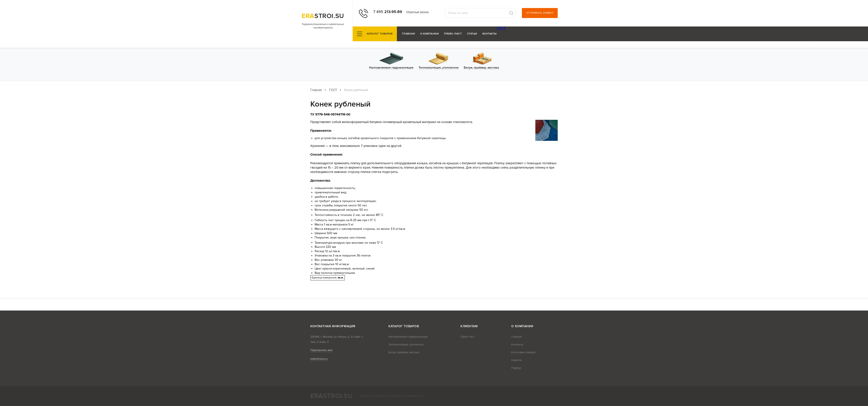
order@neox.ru (319, 359)
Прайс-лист (453, 34)
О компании (429, 34)
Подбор (516, 368)
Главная (409, 34)
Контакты (490, 34)
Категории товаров (523, 352)
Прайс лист (467, 337)
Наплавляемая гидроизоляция (408, 337)
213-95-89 (388, 12)
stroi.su (323, 16)
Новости (516, 360)
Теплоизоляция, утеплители (406, 345)
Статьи (472, 34)
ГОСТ (501, 28)
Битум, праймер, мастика (404, 352)
